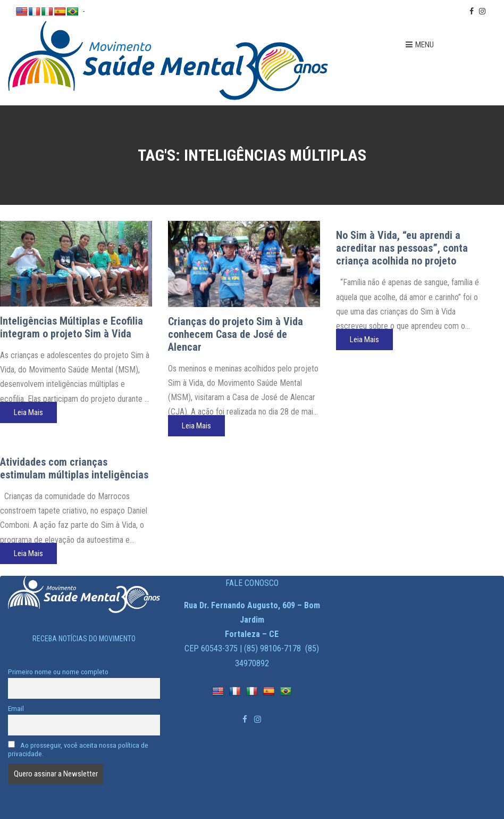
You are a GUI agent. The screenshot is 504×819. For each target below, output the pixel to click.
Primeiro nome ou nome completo (58, 672)
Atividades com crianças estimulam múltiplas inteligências (74, 468)
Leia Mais (28, 412)
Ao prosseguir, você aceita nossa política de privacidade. (78, 749)
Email (16, 708)
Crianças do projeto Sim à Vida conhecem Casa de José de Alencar (236, 334)
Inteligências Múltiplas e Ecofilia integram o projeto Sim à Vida (72, 327)
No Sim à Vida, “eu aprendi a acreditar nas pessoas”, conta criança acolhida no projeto (402, 248)
